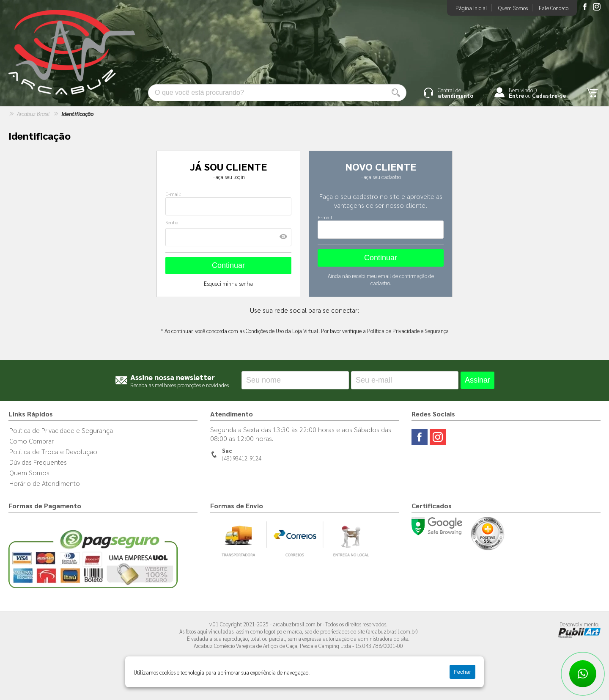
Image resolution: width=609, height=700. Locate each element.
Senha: (173, 222)
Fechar (462, 672)
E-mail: (173, 194)
